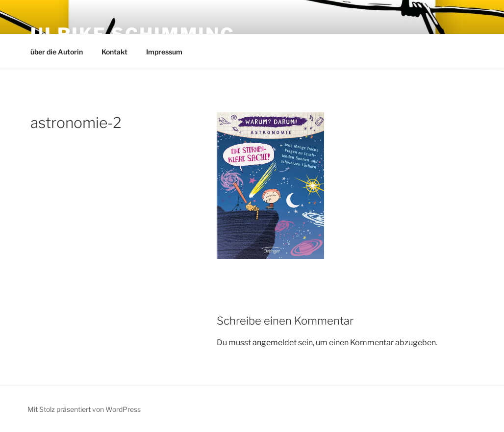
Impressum (164, 52)
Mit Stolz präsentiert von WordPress (84, 409)
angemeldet (275, 343)
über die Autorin (57, 52)
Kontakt (114, 52)
